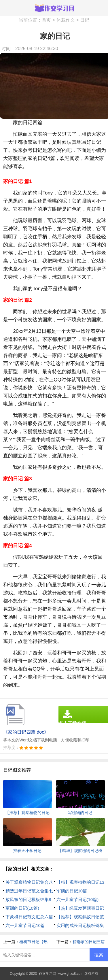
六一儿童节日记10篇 (25, 925)
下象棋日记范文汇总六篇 (29, 917)
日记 (85, 20)
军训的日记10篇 (72, 891)
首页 (46, 20)
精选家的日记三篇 (89, 942)
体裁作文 (66, 20)
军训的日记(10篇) (22, 908)
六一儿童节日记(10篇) (78, 899)
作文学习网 (48, 974)
